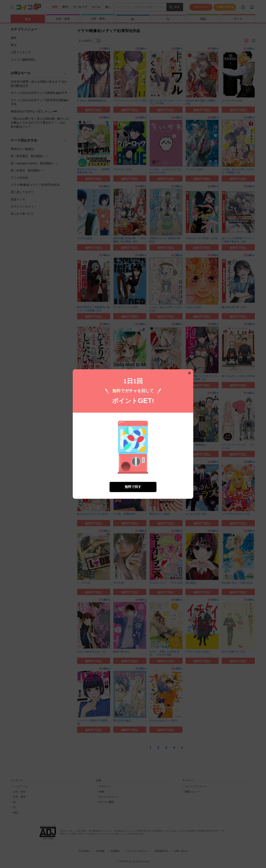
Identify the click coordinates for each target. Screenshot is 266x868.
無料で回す (133, 486)
